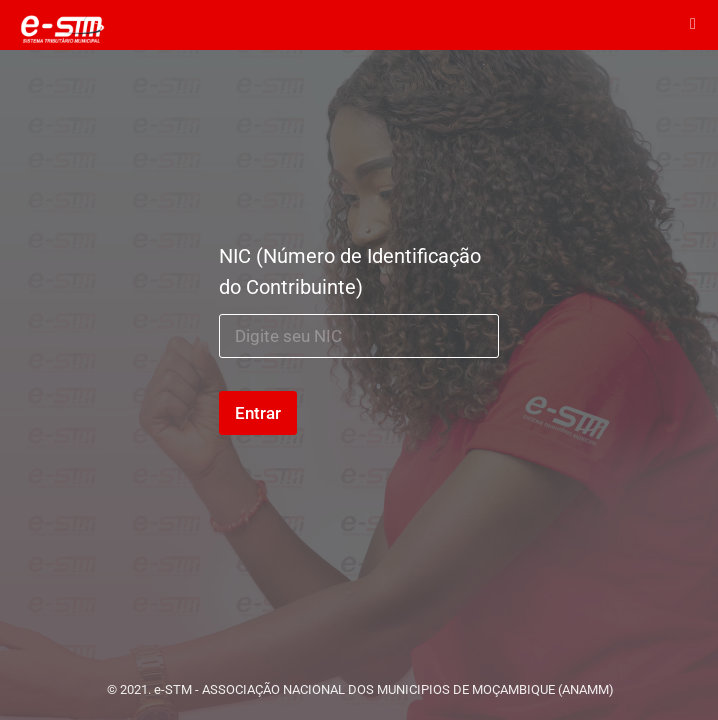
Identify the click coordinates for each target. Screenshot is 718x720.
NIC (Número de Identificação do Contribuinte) (350, 271)
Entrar (258, 413)
